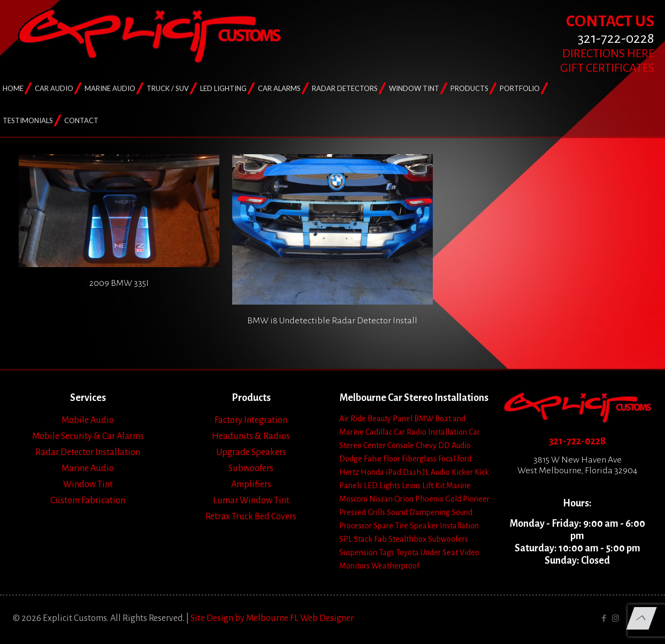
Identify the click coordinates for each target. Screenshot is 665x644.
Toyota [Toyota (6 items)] (407, 552)
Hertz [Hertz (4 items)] (349, 472)
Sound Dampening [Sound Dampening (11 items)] (418, 512)
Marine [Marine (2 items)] (458, 486)
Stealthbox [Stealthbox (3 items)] (407, 539)
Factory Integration (251, 420)
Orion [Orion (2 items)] (404, 499)
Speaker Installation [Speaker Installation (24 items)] (444, 526)
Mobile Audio (88, 420)
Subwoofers (251, 468)
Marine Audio (88, 468)
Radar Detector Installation (88, 452)
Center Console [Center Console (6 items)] (389, 445)
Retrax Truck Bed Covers (251, 517)
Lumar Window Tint (251, 501)
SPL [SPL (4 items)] (346, 539)
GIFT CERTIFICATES (607, 68)
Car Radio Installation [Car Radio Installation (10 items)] (430, 432)
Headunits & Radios (251, 436)
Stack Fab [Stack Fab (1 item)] (370, 539)
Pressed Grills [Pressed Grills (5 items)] (362, 512)
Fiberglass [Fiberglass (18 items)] (419, 459)
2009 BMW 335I (119, 283)
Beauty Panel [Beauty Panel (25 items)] (390, 419)
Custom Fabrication (88, 501)
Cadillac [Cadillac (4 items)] (379, 432)
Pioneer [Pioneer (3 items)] (476, 499)
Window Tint (88, 484)
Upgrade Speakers (251, 452)
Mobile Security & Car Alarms (88, 436)
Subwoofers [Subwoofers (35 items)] (448, 539)
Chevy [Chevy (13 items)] (426, 445)
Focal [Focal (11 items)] (447, 459)
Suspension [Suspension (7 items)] (358, 552)
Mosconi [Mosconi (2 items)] (353, 499)
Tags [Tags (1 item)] (387, 552)
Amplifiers (251, 484)
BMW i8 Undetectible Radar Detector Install (332, 321)
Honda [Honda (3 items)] (372, 472)
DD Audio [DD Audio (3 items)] (454, 445)
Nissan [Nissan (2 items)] (381, 499)
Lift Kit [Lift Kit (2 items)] (433, 486)
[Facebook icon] (604, 619)
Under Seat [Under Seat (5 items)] (439, 552)
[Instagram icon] (616, 619)
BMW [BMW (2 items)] (424, 419)
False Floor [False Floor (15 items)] (382, 459)
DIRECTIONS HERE (608, 54)
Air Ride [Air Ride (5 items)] (353, 419)
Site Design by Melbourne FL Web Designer (272, 618)
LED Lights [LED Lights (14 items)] (382, 486)
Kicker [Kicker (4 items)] (462, 472)
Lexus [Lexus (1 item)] (411, 486)
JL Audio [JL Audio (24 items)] (436, 472)
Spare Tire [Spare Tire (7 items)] (391, 526)
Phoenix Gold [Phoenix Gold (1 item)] (438, 499)
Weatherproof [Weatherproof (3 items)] (395, 566)
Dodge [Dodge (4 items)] (351, 459)
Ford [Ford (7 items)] (464, 459)
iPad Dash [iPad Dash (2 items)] (403, 472)
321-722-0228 (577, 441)
